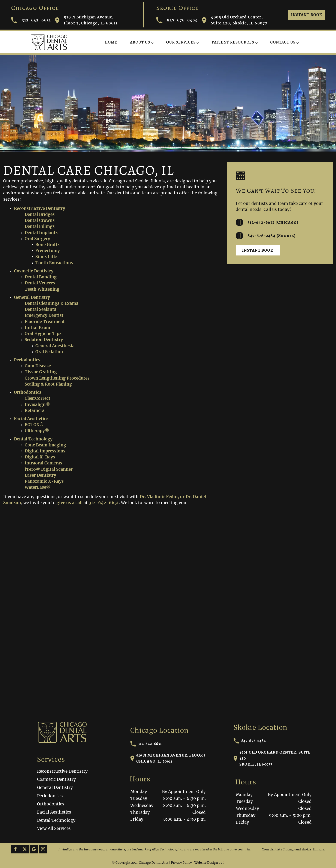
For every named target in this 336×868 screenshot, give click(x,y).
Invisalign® (37, 405)
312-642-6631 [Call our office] (104, 503)
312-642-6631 (146, 744)
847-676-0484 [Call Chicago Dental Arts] (177, 20)
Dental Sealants (40, 310)
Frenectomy (48, 251)
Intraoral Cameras (43, 463)
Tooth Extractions (54, 263)
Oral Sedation (49, 352)
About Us (140, 42)
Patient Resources (233, 42)
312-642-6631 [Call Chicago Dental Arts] (31, 20)
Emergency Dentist (44, 316)
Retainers (34, 411)
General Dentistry (32, 298)
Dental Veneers (40, 283)
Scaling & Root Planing (48, 384)
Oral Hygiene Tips (43, 334)
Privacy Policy (181, 863)
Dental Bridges (40, 215)
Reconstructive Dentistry (40, 209)
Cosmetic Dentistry (34, 271)
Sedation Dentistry (44, 340)
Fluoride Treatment (45, 322)
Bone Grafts (47, 245)
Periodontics (27, 360)
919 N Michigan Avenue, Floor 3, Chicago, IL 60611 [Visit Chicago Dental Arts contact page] (86, 20)
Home (111, 42)
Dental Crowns (40, 221)
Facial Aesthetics (31, 419)
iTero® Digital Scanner (49, 469)
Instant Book (307, 15)
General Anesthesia (55, 346)
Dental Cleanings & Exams (51, 304)
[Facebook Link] (15, 849)
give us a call (70, 503)
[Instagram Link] (43, 849)
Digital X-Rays (40, 457)
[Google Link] (34, 849)
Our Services (181, 42)
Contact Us (283, 42)
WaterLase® (37, 487)
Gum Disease (38, 366)
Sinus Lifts (46, 257)
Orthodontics (28, 393)
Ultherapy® (37, 431)
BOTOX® (34, 425)
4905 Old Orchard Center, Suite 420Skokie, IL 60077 (272, 758)
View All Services (54, 829)
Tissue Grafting (41, 372)
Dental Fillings (40, 227)
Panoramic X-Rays (44, 481)
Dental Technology (33, 439)
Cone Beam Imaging (45, 445)
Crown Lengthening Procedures (57, 378)
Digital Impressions (45, 451)
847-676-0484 (250, 741)
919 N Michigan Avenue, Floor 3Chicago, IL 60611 (168, 758)
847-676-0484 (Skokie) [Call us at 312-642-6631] (266, 236)
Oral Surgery (37, 239)
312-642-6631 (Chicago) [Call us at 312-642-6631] (267, 222)
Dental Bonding (41, 277)
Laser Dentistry (40, 475)
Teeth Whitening (42, 289)
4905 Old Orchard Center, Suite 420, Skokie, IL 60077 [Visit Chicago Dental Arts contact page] (235, 20)
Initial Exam (37, 328)
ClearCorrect (37, 399)
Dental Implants (41, 233)
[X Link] (25, 849)
